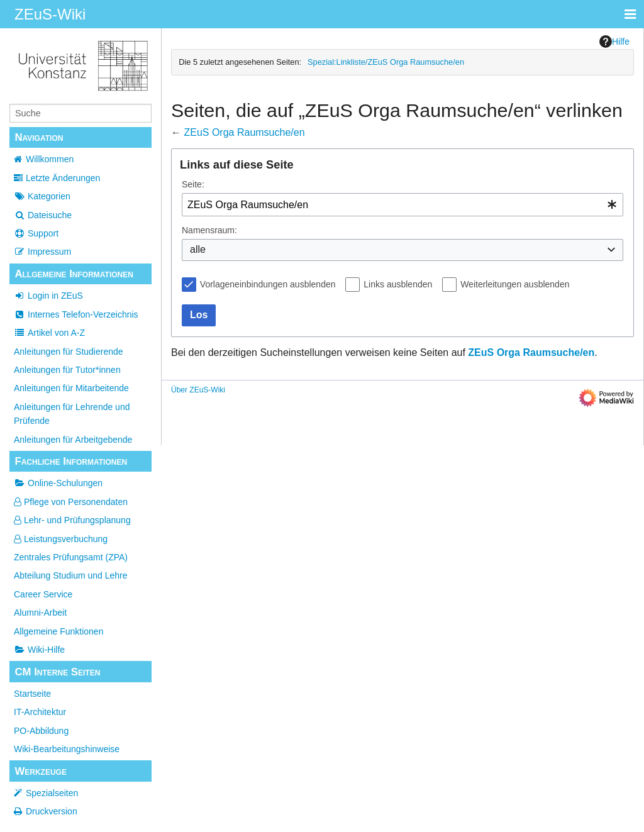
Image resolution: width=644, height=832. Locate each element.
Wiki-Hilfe (39, 650)
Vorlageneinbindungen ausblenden (268, 284)
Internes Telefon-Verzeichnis (76, 314)
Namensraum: (209, 230)
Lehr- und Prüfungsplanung (72, 520)
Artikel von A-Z (49, 333)
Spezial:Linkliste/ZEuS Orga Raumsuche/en (386, 62)
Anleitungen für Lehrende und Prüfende (72, 414)
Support (36, 233)
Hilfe (614, 42)
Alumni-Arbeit (40, 613)
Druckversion (52, 811)
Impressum (42, 252)
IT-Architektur (40, 712)
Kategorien (42, 196)
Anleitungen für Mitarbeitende (71, 388)
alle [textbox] (198, 249)
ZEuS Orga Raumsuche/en (244, 132)
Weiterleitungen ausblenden (515, 284)
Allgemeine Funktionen (58, 631)
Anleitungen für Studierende (69, 352)
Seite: (193, 184)
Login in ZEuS (48, 296)
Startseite (32, 694)
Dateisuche (43, 215)
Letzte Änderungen (63, 178)
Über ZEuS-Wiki (198, 390)
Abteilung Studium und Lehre (71, 575)
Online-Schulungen (58, 483)
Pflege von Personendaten (71, 502)
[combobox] (402, 205)
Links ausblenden (398, 284)
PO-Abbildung (41, 731)
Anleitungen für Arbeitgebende (73, 440)
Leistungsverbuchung (61, 539)
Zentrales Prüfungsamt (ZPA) (71, 557)
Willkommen (50, 159)
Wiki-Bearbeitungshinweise (67, 749)
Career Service (43, 594)
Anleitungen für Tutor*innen (67, 370)
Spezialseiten (52, 793)
